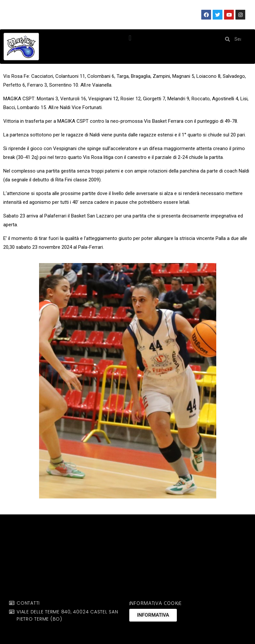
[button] (130, 38)
